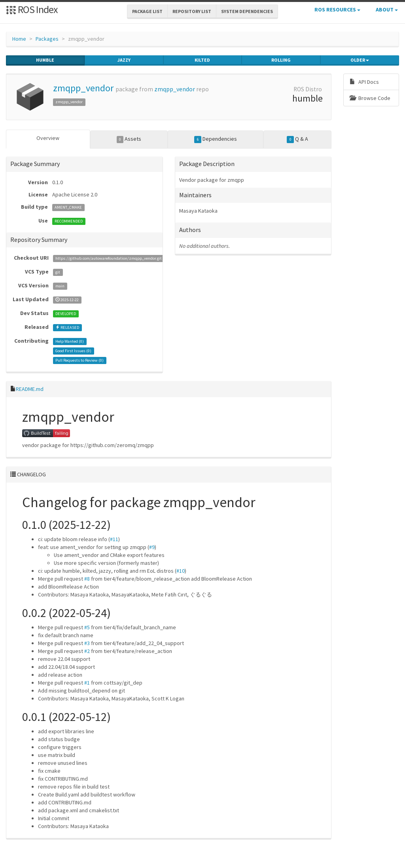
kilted (202, 60)
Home (19, 39)
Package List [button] (147, 11)
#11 (114, 539)
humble (45, 60)
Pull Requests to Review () (79, 360)
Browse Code (370, 98)
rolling (281, 60)
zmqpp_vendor (83, 88)
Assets (129, 139)
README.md (30, 389)
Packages (47, 39)
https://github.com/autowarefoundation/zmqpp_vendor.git (109, 258)
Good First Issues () (73, 351)
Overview (48, 138)
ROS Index (32, 9)
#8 (87, 579)
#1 (87, 683)
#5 (87, 627)
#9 (152, 547)
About (387, 9)
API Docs (364, 82)
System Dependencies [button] (247, 11)
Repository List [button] (192, 11)
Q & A (297, 139)
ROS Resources (337, 9)
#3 (87, 643)
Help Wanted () (70, 341)
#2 (87, 651)
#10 (181, 571)
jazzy (124, 60)
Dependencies (216, 139)
